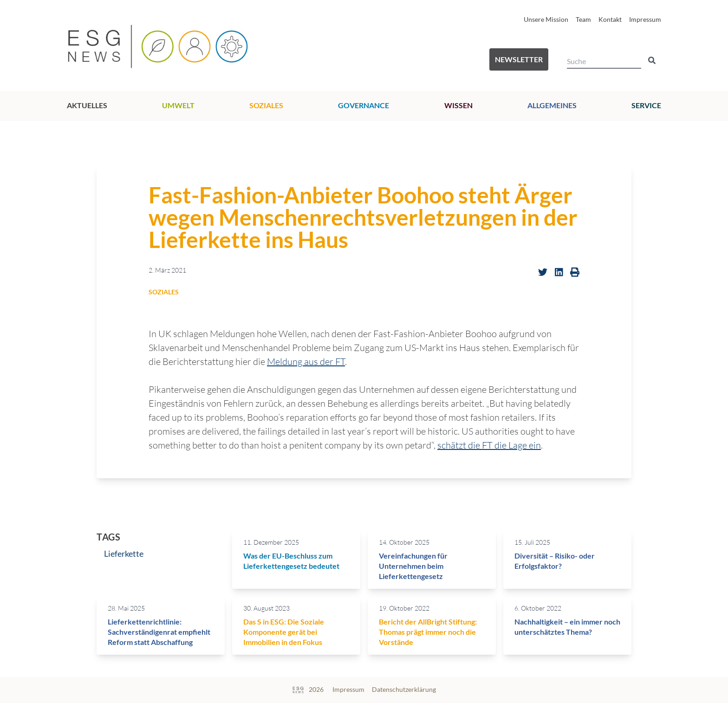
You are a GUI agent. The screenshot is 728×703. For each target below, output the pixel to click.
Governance (364, 105)
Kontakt (610, 19)
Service (646, 105)
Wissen (458, 105)
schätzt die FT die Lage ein (489, 445)
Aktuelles (87, 105)
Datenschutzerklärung (404, 689)
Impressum (645, 19)
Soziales (266, 105)
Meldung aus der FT (306, 361)
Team (583, 19)
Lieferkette (124, 553)
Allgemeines (552, 105)
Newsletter (519, 59)
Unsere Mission (546, 19)
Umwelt (178, 105)
